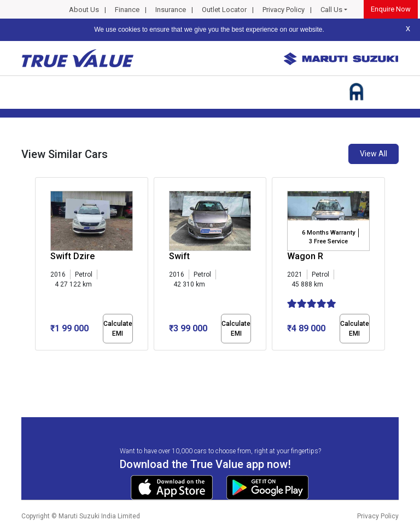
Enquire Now (391, 9)
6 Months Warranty (328, 233)
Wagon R (305, 256)
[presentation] (41, 266)
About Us (84, 10)
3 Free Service (328, 241)
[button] (38, 360)
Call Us (331, 10)
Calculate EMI (118, 329)
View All (374, 154)
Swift (179, 256)
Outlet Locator (224, 10)
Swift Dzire (72, 256)
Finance (127, 10)
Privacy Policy (284, 10)
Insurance (171, 10)
